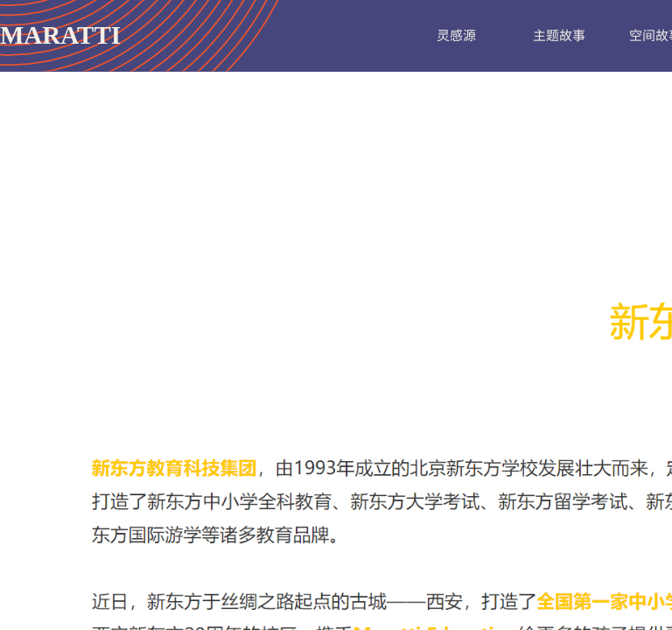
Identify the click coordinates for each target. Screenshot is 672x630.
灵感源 (456, 35)
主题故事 (559, 35)
